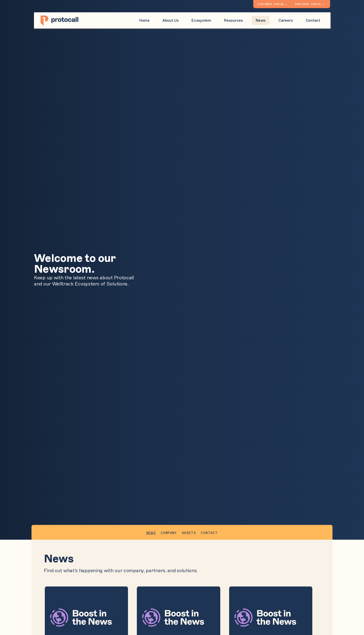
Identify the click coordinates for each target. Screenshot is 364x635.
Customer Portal (271, 4)
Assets (189, 533)
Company (169, 533)
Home (144, 20)
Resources (233, 20)
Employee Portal (308, 4)
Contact (313, 20)
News (261, 20)
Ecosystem (201, 20)
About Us (171, 20)
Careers (285, 20)
